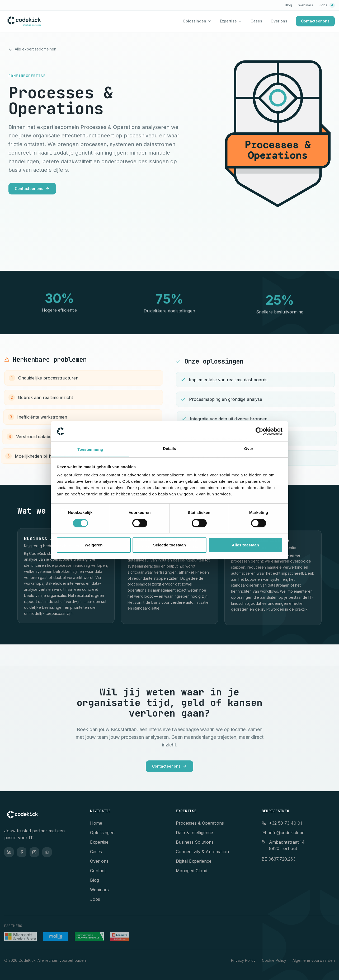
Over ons (279, 21)
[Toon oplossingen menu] (209, 21)
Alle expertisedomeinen (32, 49)
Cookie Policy (274, 960)
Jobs (327, 5)
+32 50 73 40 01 (282, 823)
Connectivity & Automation (202, 852)
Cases (256, 21)
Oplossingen (194, 21)
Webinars (306, 5)
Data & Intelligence (194, 833)
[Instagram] (34, 852)
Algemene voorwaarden (314, 960)
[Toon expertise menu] (240, 21)
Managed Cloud (192, 871)
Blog (288, 5)
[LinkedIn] (9, 852)
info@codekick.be (283, 833)
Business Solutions (195, 842)
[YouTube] (47, 852)
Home (96, 823)
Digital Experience (194, 861)
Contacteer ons (315, 21)
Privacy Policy (243, 960)
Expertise (228, 21)
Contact (98, 871)
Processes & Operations (200, 823)
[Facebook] (22, 852)
